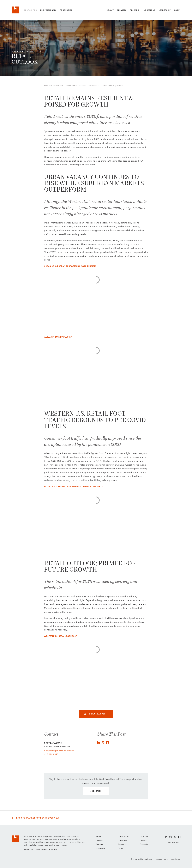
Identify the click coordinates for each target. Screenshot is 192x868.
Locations (149, 10)
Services (122, 10)
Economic (71, 86)
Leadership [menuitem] (101, 848)
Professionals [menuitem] (124, 836)
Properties (66, 10)
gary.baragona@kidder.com (59, 750)
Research (135, 10)
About (110, 10)
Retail (120, 86)
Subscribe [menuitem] (144, 844)
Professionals (48, 10)
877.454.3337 (174, 843)
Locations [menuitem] (144, 836)
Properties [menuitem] (122, 840)
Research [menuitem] (122, 844)
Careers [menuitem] (99, 844)
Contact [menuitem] (143, 840)
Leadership (165, 10)
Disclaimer (176, 859)
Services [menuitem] (100, 840)
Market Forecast (54, 86)
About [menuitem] (99, 836)
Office (82, 86)
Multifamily (108, 86)
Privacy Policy (162, 859)
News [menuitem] (120, 848)
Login (177, 10)
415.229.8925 (51, 754)
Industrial (94, 86)
